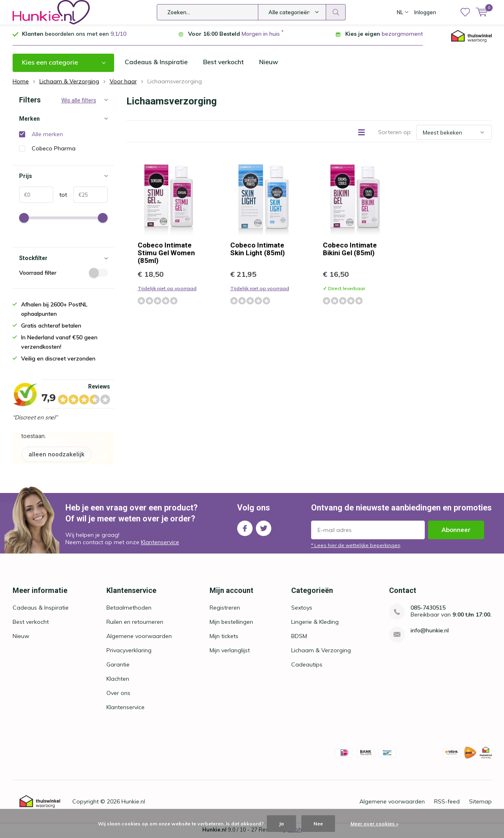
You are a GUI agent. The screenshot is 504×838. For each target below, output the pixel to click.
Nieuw (270, 64)
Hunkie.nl (133, 803)
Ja (281, 824)
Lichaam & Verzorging (321, 652)
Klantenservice (160, 544)
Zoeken (336, 12)
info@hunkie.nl (430, 632)
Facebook (245, 528)
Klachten (118, 680)
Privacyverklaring (129, 652)
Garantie (118, 666)
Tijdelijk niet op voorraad (167, 290)
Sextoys (302, 609)
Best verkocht (224, 64)
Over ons (118, 695)
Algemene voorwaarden (139, 638)
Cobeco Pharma (54, 150)
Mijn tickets (224, 638)
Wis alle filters (79, 102)
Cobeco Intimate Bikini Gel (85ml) (350, 251)
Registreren (225, 609)
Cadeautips (307, 666)
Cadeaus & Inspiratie (156, 64)
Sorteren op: (395, 134)
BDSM (299, 638)
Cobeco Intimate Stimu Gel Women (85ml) (166, 254)
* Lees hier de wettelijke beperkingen (356, 546)
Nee (318, 824)
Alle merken (47, 136)
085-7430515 (428, 609)
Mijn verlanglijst (230, 652)
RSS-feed (447, 803)
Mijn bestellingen (231, 623)
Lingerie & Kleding (315, 623)
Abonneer (456, 531)
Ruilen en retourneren (135, 623)
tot (60, 196)
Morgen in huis (261, 35)
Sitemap (480, 803)
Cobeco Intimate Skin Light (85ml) (257, 251)
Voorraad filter (63, 274)
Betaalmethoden (129, 609)
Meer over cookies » (374, 824)
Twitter (264, 528)
